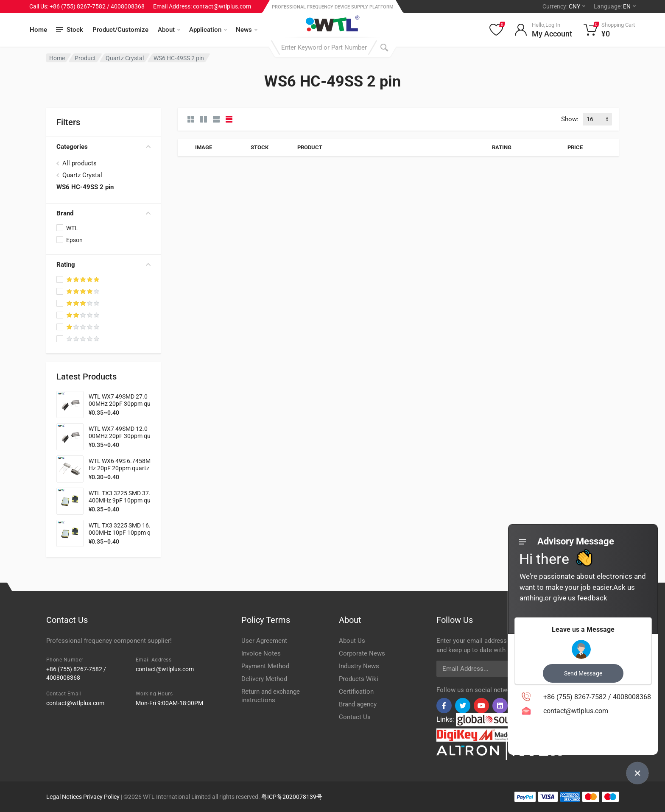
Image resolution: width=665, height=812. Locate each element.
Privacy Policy (101, 797)
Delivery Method (264, 679)
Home (38, 30)
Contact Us (355, 717)
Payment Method (265, 666)
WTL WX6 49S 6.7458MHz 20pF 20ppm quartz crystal (120, 468)
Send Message (583, 673)
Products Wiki (359, 679)
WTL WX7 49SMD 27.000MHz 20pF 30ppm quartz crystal (120, 404)
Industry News (359, 666)
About (169, 30)
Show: (570, 119)
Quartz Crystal (125, 58)
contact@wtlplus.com (165, 669)
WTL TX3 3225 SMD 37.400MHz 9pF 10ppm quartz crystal (120, 500)
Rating (103, 265)
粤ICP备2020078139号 (292, 797)
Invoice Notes (261, 653)
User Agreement (264, 641)
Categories (103, 147)
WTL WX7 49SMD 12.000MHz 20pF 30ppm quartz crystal (120, 436)
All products (80, 163)
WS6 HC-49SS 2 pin (85, 187)
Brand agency (358, 704)
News (247, 30)
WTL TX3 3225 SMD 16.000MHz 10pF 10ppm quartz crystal (120, 533)
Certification (356, 692)
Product (85, 58)
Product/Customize (120, 30)
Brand (103, 213)
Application (208, 30)
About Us (352, 641)
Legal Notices (64, 797)
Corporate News (362, 653)
